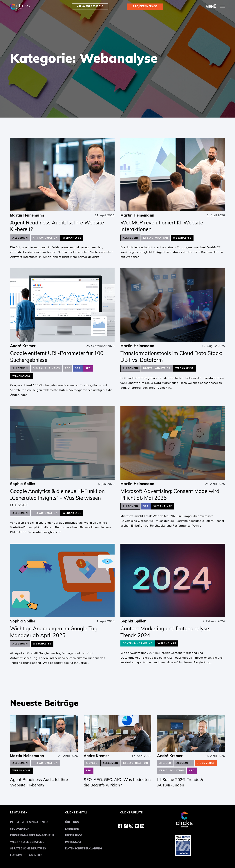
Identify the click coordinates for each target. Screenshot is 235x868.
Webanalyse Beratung (27, 842)
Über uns (72, 822)
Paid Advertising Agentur (30, 822)
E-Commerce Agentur (26, 855)
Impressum (73, 842)
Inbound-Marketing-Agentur (32, 835)
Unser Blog (74, 835)
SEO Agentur (20, 829)
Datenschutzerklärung (84, 849)
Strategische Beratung (28, 849)
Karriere (72, 829)
